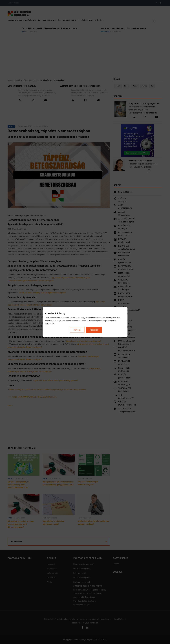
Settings (77, 330)
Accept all (94, 330)
